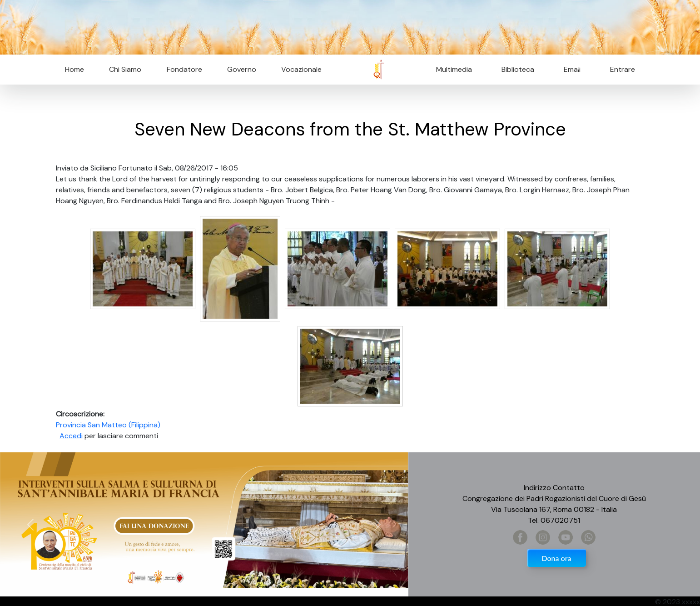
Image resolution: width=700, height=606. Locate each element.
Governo (242, 69)
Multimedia (454, 69)
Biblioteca (518, 69)
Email (569, 69)
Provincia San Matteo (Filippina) (108, 425)
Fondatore (184, 69)
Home (74, 69)
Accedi (71, 436)
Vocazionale (301, 69)
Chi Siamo (125, 69)
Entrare (623, 69)
